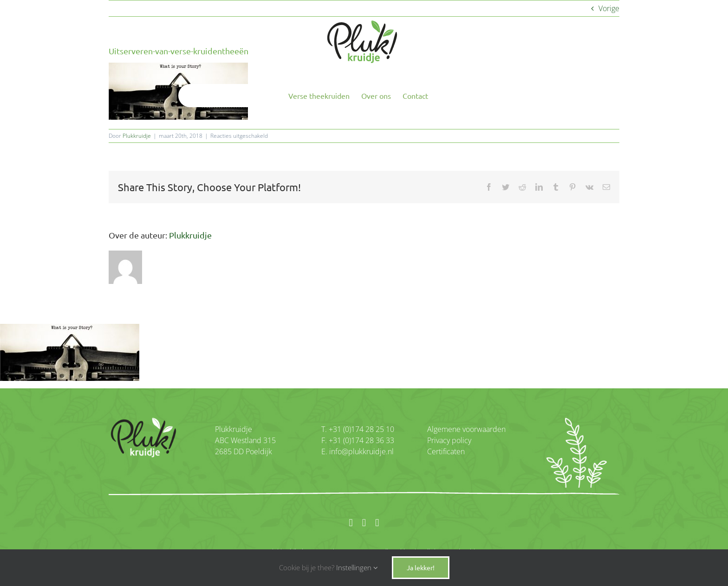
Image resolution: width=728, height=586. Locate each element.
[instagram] (364, 523)
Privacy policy (449, 440)
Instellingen (357, 567)
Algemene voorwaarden (466, 429)
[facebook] (351, 523)
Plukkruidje (137, 136)
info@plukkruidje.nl (361, 451)
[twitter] (377, 523)
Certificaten (446, 451)
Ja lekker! (421, 567)
